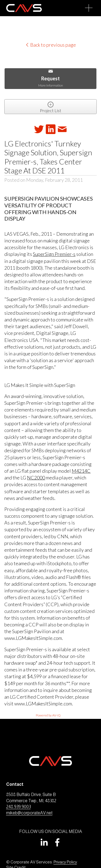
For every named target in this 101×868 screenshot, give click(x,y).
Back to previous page (50, 45)
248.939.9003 (18, 807)
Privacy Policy (65, 862)
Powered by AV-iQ (48, 715)
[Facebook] (57, 842)
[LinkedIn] (44, 842)
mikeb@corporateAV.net (29, 813)
